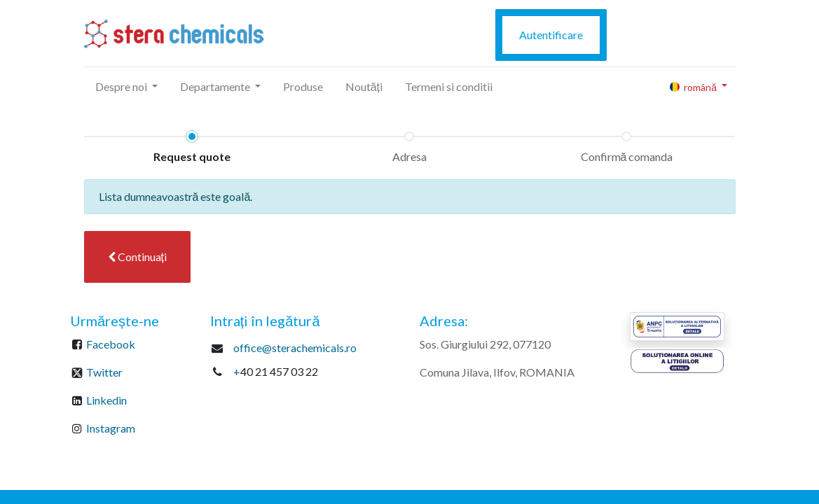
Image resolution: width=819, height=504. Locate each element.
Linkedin (106, 400)
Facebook (111, 344)
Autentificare (551, 35)
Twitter (104, 372)
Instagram (111, 428)
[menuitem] (303, 87)
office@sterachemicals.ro (295, 348)
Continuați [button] (137, 257)
